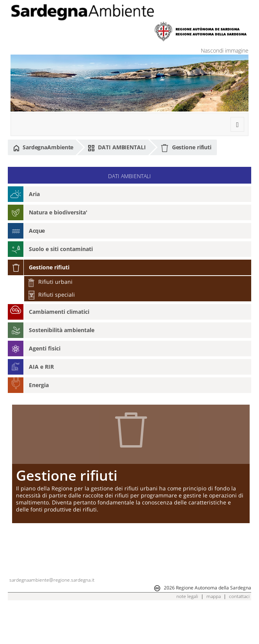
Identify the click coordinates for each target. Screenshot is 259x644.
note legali (187, 632)
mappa (214, 632)
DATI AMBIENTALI (117, 147)
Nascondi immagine (225, 50)
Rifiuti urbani (50, 282)
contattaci (239, 632)
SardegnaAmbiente (43, 147)
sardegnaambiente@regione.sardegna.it (52, 616)
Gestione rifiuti (186, 148)
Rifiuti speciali (51, 295)
